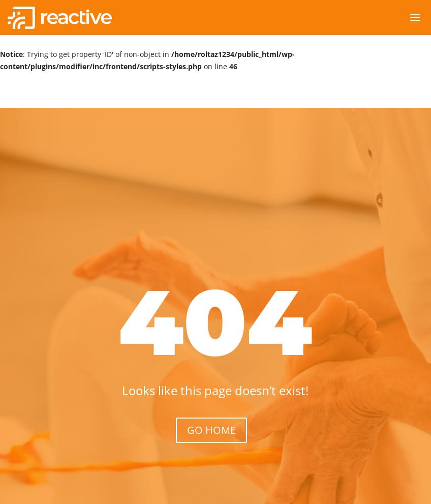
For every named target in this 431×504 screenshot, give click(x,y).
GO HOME (211, 430)
